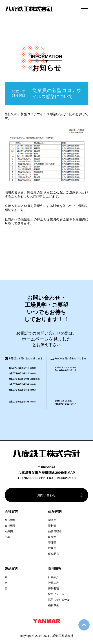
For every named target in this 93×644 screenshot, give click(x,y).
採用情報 (55, 569)
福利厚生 (53, 605)
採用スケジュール (59, 600)
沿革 (7, 537)
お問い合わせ (46, 495)
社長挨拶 (10, 520)
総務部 (52, 548)
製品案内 (11, 569)
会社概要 (10, 526)
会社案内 (11, 511)
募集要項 (53, 588)
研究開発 (53, 554)
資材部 (52, 526)
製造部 (52, 520)
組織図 (9, 531)
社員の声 (53, 583)
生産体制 (55, 511)
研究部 (52, 537)
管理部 (52, 543)
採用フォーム (56, 594)
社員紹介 (53, 577)
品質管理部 (55, 531)
